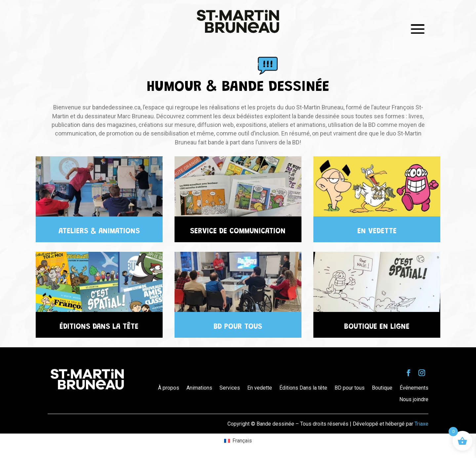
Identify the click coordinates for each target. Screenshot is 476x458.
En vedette (260, 388)
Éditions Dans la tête (303, 388)
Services (230, 388)
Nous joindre (414, 399)
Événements (414, 388)
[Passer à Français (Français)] (238, 441)
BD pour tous (350, 388)
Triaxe (421, 424)
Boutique (382, 388)
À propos (169, 388)
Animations (199, 388)
